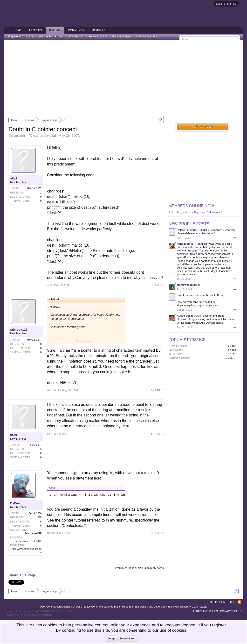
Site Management (147, 36)
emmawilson (185, 285)
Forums (55, 30)
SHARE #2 (157, 390)
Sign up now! (202, 126)
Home (17, 30)
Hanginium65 (185, 244)
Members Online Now (191, 206)
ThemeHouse (61, 615)
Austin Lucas (185, 316)
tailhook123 (19, 330)
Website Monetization (51, 36)
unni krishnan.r (186, 295)
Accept (112, 638)
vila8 (53, 136)
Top (232, 602)
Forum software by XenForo (38, 611)
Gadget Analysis (122, 36)
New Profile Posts (189, 224)
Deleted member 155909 (192, 230)
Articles (35, 30)
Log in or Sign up (226, 4)
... (163, 36)
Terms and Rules (205, 611)
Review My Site (98, 36)
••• (235, 238)
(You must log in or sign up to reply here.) (140, 568)
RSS (239, 602)
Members (98, 30)
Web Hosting (77, 36)
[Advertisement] (123, 78)
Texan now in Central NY (28, 541)
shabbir (216, 230)
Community (76, 30)
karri (14, 435)
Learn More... (128, 638)
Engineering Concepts (21, 36)
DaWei (15, 503)
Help (214, 602)
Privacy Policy (231, 611)
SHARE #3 (157, 434)
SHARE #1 (157, 285)
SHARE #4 (157, 533)
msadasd (231, 358)
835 (40, 518)
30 (40, 344)
